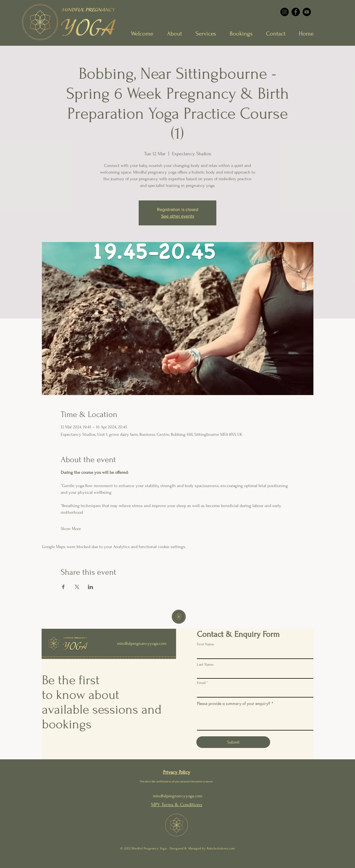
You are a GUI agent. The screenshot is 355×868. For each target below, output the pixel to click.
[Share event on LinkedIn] (91, 587)
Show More (71, 529)
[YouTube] (307, 12)
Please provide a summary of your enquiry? (234, 704)
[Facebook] (296, 12)
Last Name (205, 665)
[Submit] (233, 742)
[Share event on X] (77, 587)
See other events (178, 216)
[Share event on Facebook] (63, 587)
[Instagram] (285, 12)
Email (201, 683)
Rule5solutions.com (221, 848)
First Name (206, 644)
